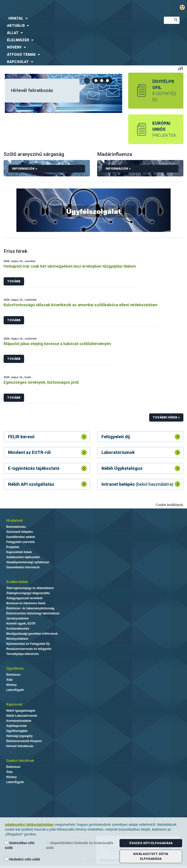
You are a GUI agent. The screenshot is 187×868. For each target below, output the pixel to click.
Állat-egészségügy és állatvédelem (30, 588)
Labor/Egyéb (15, 690)
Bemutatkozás (16, 527)
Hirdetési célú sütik (22, 859)
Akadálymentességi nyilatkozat (28, 562)
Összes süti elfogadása (151, 843)
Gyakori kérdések (20, 761)
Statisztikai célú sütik (20, 845)
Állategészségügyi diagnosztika (28, 593)
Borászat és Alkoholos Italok (26, 603)
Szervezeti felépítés (20, 532)
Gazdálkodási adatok (21, 537)
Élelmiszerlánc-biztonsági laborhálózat (33, 613)
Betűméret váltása (180, 68)
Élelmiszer (13, 675)
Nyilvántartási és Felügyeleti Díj (28, 644)
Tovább (14, 281)
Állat (9, 680)
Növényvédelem (17, 639)
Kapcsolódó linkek (19, 552)
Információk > (47, 170)
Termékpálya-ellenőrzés (23, 654)
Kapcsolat (14, 704)
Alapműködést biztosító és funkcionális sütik (80, 845)
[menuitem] (78, 18)
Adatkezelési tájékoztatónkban (29, 825)
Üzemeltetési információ (23, 567)
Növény (11, 685)
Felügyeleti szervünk (20, 542)
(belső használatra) (137, 484)
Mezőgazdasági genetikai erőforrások (32, 634)
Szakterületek (17, 582)
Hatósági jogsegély (19, 736)
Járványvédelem (17, 618)
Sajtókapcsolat (17, 726)
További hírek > (166, 417)
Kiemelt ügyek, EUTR (21, 624)
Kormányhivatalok (19, 721)
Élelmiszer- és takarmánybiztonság (30, 608)
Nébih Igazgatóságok (21, 711)
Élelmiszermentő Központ (24, 741)
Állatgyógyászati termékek (24, 598)
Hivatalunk (14, 521)
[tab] (96, 81)
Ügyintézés (15, 668)
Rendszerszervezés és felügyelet (29, 649)
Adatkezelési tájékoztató (23, 557)
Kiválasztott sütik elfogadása (151, 856)
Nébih (62, 8)
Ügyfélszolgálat (17, 731)
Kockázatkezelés (18, 629)
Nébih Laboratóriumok (22, 716)
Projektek (13, 547)
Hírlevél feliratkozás (32, 90)
